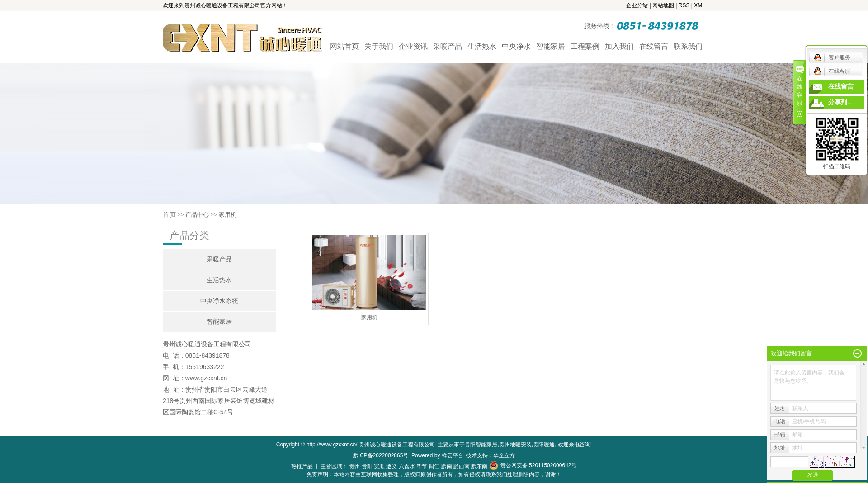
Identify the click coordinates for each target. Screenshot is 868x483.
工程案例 (585, 46)
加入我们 (619, 46)
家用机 (228, 215)
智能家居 (551, 46)
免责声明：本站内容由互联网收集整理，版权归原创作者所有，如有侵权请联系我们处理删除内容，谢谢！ (434, 474)
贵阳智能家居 (481, 445)
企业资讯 (413, 46)
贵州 (354, 466)
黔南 (447, 466)
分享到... (840, 102)
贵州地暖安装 (515, 445)
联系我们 (688, 46)
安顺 (379, 466)
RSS (684, 5)
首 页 (169, 215)
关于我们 (379, 46)
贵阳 (367, 466)
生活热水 (482, 46)
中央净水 (516, 46)
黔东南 (479, 466)
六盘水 (407, 466)
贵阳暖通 (544, 445)
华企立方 (504, 455)
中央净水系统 (219, 301)
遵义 (392, 466)
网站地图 (663, 5)
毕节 (422, 466)
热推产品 (302, 466)
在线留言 (654, 46)
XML (700, 5)
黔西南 (462, 466)
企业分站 (637, 5)
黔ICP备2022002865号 (381, 455)
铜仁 (434, 466)
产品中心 (197, 215)
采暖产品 (448, 46)
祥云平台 (453, 455)
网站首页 (344, 46)
